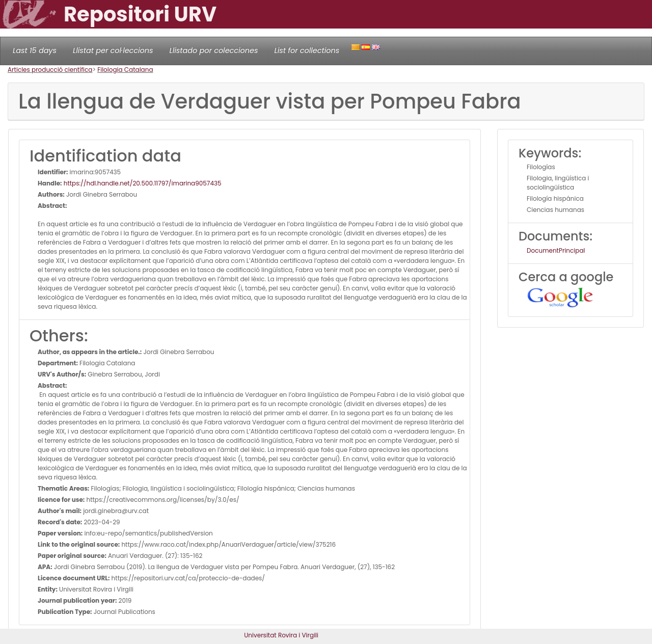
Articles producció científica (50, 70)
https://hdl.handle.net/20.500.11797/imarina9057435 (142, 183)
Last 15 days (35, 50)
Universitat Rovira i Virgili (281, 635)
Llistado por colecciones (214, 50)
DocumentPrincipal (556, 250)
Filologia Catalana (125, 70)
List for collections (307, 50)
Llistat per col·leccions (113, 50)
